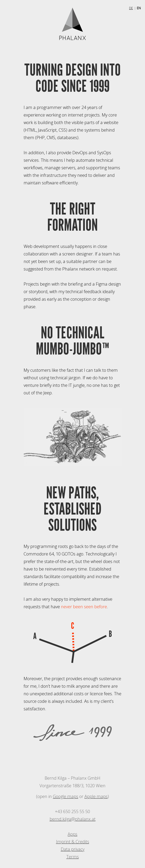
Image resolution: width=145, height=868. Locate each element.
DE (131, 8)
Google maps (66, 796)
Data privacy (73, 849)
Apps (72, 834)
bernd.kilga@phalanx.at (73, 819)
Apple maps (96, 796)
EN (139, 8)
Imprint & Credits (73, 842)
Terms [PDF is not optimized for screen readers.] (73, 857)
